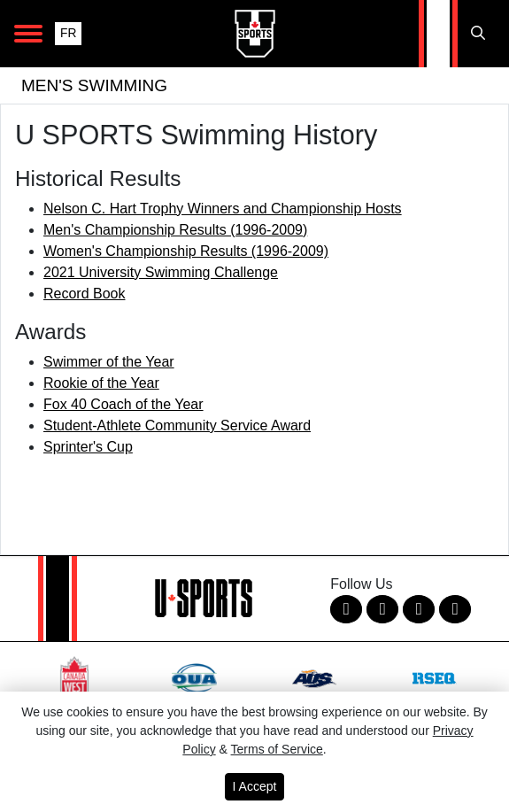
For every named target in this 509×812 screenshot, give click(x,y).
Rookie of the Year (101, 383)
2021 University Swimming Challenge (161, 272)
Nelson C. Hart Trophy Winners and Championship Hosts (223, 209)
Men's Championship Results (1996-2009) (175, 230)
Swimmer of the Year (109, 362)
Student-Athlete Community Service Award (177, 425)
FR (68, 33)
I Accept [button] (255, 786)
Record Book (85, 294)
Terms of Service (277, 749)
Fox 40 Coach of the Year (123, 404)
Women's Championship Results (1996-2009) (186, 251)
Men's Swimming (94, 85)
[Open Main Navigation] (28, 34)
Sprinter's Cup (88, 447)
